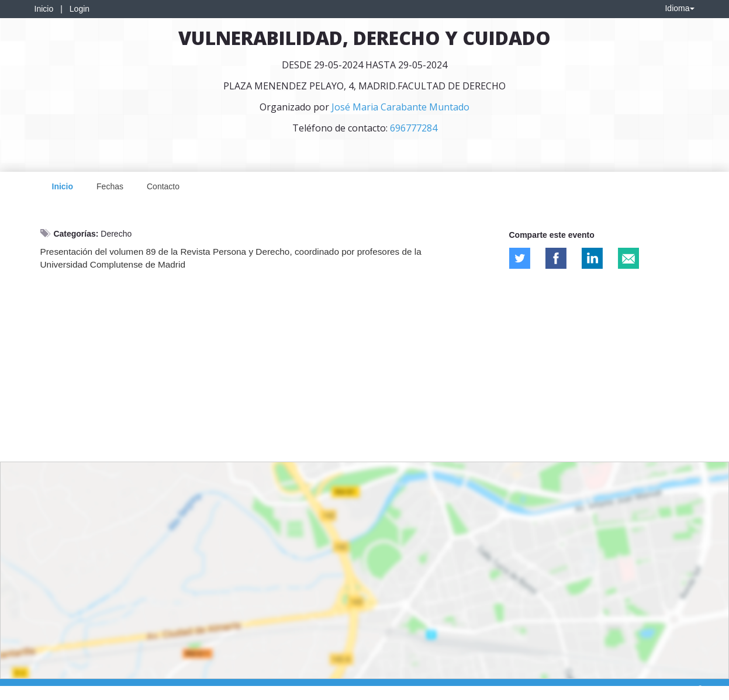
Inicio (44, 9)
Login (80, 9)
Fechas (110, 186)
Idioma (679, 8)
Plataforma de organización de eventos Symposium (371, 689)
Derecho (116, 234)
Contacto (163, 186)
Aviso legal (27, 689)
